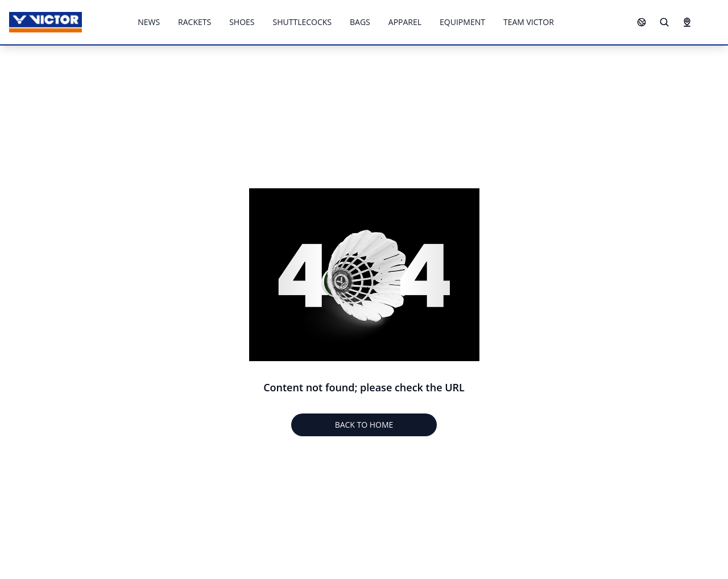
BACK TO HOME (364, 425)
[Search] (664, 22)
